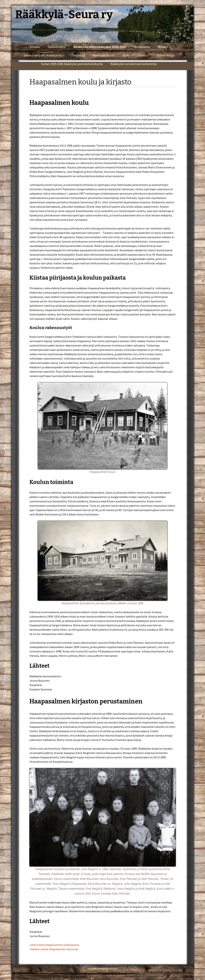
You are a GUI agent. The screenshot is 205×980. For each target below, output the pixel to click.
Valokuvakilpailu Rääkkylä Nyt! (44, 55)
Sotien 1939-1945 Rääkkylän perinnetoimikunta (72, 64)
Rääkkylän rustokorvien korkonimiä (134, 64)
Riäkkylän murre (104, 55)
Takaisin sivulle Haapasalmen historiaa (54, 949)
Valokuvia (79, 55)
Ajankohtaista (57, 47)
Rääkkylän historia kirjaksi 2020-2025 (100, 47)
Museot (163, 47)
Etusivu (35, 47)
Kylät (126, 55)
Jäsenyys (143, 55)
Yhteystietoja (165, 55)
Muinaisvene (142, 47)
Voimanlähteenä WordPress (102, 969)
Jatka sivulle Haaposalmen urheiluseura (54, 945)
